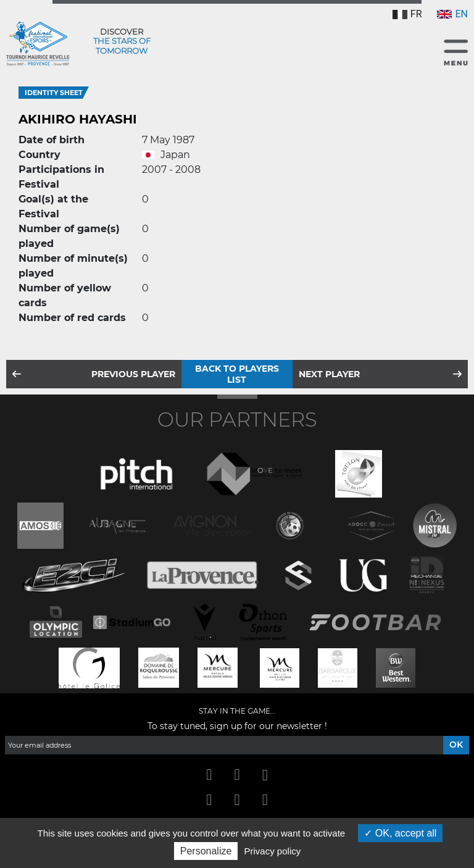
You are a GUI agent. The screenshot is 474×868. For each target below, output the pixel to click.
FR (407, 14)
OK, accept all (400, 833)
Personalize (206, 851)
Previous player (133, 374)
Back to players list (237, 374)
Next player (329, 374)
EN (452, 14)
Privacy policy (273, 851)
